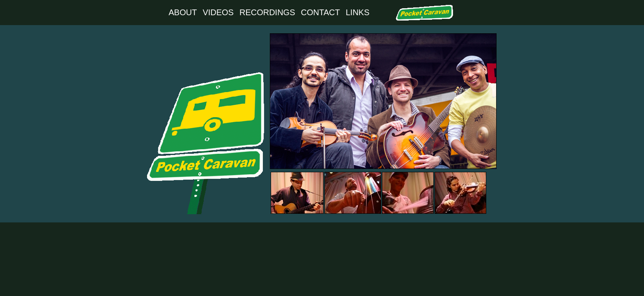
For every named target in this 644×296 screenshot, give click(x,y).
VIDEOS (218, 12)
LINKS (358, 12)
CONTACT (321, 12)
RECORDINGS (267, 12)
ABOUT (183, 12)
